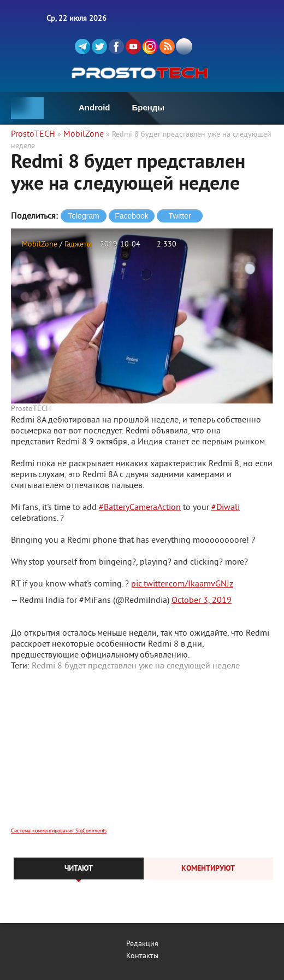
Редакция (142, 944)
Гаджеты (78, 245)
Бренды (149, 107)
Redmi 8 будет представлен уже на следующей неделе (136, 666)
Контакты (142, 956)
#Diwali (226, 508)
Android (94, 107)
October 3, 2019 (202, 601)
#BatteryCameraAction (140, 508)
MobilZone (40, 245)
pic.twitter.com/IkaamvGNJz (182, 584)
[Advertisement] (142, 756)
